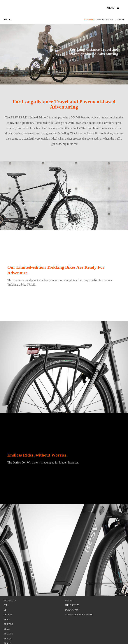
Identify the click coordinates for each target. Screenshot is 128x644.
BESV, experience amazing (23, 9)
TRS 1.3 (7, 638)
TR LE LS (8, 624)
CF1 (6, 610)
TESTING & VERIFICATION (79, 615)
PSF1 (6, 605)
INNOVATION (72, 610)
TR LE (7, 619)
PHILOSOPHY (72, 605)
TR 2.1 (7, 629)
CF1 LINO (8, 615)
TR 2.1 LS (8, 634)
